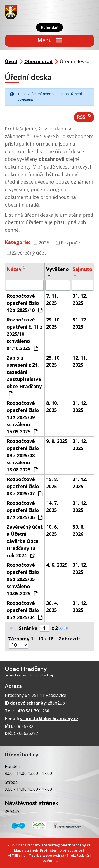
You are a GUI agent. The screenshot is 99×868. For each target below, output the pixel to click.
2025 (44, 243)
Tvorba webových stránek (52, 855)
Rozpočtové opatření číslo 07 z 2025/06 (24, 510)
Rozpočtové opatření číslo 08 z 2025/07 (24, 486)
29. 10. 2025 (53, 323)
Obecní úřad (38, 61)
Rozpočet (71, 243)
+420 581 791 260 (32, 711)
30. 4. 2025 (52, 606)
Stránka (28, 628)
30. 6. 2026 (79, 530)
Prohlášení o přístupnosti (63, 850)
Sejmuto (82, 269)
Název (14, 269)
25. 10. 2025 (53, 361)
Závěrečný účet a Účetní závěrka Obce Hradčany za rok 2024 (25, 541)
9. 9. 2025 (57, 441)
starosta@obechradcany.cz (49, 719)
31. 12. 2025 (80, 299)
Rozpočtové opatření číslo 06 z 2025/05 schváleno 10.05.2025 (23, 579)
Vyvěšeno (58, 269)
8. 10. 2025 (52, 406)
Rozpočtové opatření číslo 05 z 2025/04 (24, 610)
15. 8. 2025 (52, 483)
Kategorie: (17, 242)
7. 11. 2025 (52, 299)
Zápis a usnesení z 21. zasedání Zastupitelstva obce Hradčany (24, 375)
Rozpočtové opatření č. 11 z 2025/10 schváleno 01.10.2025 (25, 334)
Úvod (11, 61)
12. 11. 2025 (80, 361)
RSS (84, 117)
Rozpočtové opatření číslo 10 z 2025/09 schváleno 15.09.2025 (23, 417)
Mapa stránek (26, 850)
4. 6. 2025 (57, 565)
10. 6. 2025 (52, 530)
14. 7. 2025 (52, 506)
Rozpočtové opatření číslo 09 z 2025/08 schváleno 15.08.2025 (23, 455)
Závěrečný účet (29, 252)
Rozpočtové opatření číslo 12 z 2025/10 (24, 303)
